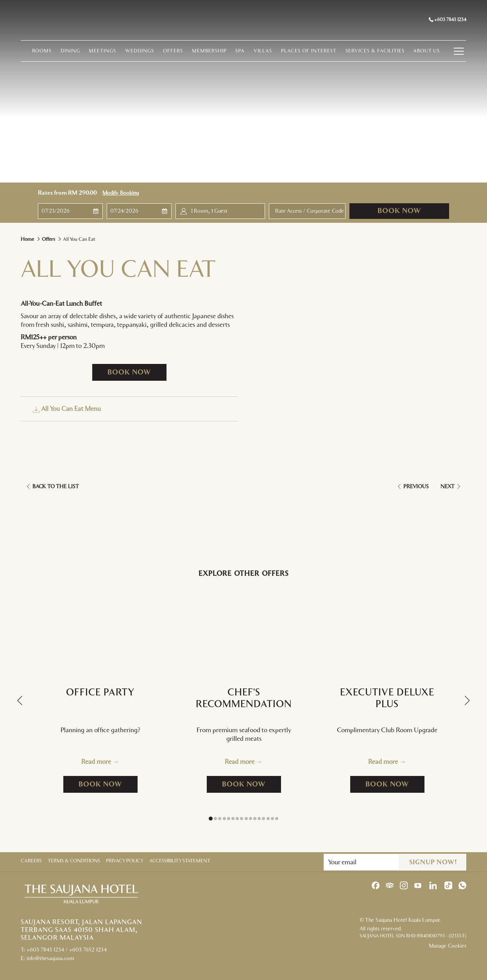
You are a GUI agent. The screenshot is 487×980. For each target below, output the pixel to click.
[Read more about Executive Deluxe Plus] (387, 630)
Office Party (100, 692)
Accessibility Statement (180, 861)
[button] (71, 211)
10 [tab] (251, 819)
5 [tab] (229, 819)
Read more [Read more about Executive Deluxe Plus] (384, 762)
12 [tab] (259, 819)
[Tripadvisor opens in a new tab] (390, 885)
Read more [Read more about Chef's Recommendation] (240, 762)
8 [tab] (242, 819)
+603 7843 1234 (448, 20)
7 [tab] (237, 819)
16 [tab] (277, 819)
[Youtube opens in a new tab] (418, 885)
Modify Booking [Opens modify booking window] (121, 193)
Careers (31, 861)
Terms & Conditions (74, 861)
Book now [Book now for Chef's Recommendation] (252, 784)
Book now (399, 211)
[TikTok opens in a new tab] (448, 885)
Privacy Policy (125, 861)
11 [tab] (255, 819)
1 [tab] (211, 819)
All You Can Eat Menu (67, 409)
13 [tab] (263, 819)
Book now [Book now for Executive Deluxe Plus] (395, 784)
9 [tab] (246, 819)
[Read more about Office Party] (100, 630)
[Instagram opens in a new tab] (404, 885)
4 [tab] (224, 819)
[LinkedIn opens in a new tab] (433, 885)
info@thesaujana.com (50, 959)
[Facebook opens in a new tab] (376, 885)
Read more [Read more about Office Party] (97, 762)
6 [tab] (233, 819)
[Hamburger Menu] (468, 53)
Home (27, 239)
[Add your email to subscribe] (362, 862)
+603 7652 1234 (88, 950)
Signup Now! (433, 862)
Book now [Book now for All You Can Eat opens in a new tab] (129, 373)
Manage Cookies (448, 946)
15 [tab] (272, 819)
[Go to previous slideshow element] (20, 701)
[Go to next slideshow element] (467, 701)
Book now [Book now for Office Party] (108, 784)
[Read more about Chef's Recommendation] (244, 630)
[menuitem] (26, 53)
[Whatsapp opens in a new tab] (462, 885)
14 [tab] (268, 819)
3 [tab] (220, 819)
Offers (48, 239)
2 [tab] (215, 819)
